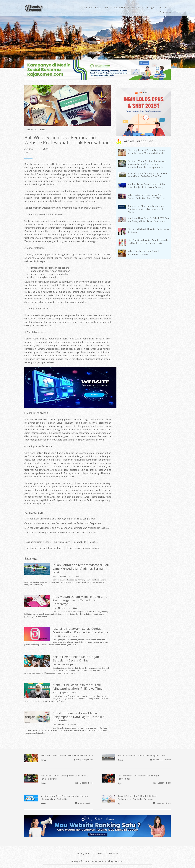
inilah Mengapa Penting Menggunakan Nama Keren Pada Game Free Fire (148, 175)
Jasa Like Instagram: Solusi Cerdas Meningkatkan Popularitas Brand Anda (81, 630)
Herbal (99, 8)
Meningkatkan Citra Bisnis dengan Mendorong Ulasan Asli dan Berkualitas (65, 798)
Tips (160, 8)
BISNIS (43, 130)
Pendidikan (165, 12)
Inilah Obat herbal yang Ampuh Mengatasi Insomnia (143, 253)
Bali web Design (52, 500)
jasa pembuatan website (38, 542)
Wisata (108, 8)
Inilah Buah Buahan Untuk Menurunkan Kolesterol (67, 755)
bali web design (62, 542)
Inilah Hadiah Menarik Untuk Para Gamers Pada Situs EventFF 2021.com (146, 197)
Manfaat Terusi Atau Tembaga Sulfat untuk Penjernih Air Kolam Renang (147, 186)
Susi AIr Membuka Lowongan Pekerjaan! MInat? (142, 755)
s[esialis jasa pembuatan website (83, 548)
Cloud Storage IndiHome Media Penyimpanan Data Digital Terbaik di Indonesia (79, 717)
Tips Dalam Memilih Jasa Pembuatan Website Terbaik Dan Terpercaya (60, 532)
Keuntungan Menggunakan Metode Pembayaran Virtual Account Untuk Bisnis (146, 209)
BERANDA (31, 130)
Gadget (151, 8)
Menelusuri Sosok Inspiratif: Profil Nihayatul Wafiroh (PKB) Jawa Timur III (80, 687)
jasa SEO (94, 542)
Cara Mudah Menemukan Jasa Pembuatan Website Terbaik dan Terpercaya (63, 523)
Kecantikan (120, 8)
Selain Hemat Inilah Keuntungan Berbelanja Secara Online (76, 659)
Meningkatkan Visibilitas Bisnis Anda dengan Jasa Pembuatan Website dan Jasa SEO (67, 528)
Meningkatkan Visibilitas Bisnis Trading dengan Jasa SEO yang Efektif (60, 519)
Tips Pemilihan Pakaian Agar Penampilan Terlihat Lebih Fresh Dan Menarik (148, 242)
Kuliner (132, 8)
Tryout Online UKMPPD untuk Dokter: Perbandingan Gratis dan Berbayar (137, 798)
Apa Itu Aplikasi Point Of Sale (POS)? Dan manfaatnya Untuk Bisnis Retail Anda (148, 220)
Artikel (99, 853)
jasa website (80, 542)
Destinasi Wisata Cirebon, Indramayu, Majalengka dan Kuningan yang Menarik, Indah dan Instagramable (147, 164)
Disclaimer (114, 853)
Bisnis (168, 8)
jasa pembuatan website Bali (96, 194)
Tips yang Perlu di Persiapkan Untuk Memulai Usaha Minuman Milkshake (146, 152)
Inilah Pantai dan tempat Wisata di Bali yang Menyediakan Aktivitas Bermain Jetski (81, 569)
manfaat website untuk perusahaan (44, 548)
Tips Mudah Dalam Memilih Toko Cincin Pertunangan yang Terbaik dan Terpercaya (81, 600)
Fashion (88, 8)
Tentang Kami (83, 853)
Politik (141, 8)
